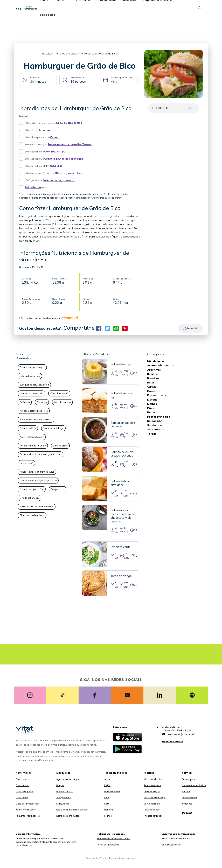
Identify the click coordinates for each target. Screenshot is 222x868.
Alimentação (24, 773)
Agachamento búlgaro (68, 779)
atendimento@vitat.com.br (181, 734)
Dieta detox (22, 797)
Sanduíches (155, 425)
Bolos (151, 382)
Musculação (63, 804)
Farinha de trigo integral (32, 367)
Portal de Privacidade (108, 845)
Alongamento (64, 797)
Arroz (107, 779)
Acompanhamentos (161, 365)
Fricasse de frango (153, 816)
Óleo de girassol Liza (68, 173)
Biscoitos (153, 378)
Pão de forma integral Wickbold (36, 419)
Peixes (151, 412)
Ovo (107, 797)
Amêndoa (25, 402)
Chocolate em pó (59, 393)
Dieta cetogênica (25, 792)
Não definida (156, 361)
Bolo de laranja (152, 804)
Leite (107, 804)
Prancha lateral (65, 792)
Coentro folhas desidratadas (64, 159)
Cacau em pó (26, 463)
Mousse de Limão (153, 779)
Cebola (55, 137)
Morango (42, 402)
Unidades (187, 804)
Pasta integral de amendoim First (37, 507)
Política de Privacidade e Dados (113, 838)
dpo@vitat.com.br (171, 845)
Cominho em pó (55, 151)
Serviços (187, 773)
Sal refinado (33, 187)
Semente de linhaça (53, 428)
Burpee (60, 785)
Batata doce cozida (30, 376)
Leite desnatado (62, 402)
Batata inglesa (112, 792)
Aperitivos (154, 370)
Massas (152, 400)
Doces (151, 391)
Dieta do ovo (22, 785)
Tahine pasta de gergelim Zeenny (70, 144)
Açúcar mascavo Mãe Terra (34, 411)
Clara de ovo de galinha (32, 515)
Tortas (152, 434)
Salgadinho (155, 421)
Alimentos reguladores (28, 816)
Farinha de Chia (28, 428)
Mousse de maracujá (155, 797)
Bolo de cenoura (152, 785)
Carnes (152, 387)
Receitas (47, 53)
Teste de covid (189, 797)
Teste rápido (189, 779)
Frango (108, 816)
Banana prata (60, 446)
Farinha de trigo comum (59, 180)
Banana (109, 810)
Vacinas (186, 792)
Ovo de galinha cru (29, 498)
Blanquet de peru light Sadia (34, 385)
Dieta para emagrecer (27, 804)
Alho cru (44, 130)
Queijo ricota (58, 489)
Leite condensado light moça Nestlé (38, 480)
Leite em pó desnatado (31, 393)
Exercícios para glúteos (68, 816)
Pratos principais (67, 53)
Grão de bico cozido (69, 123)
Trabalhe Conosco (173, 741)
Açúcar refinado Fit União (33, 446)
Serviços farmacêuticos (194, 785)
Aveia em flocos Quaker (32, 437)
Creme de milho (152, 792)
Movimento (63, 773)
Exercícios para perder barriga (72, 810)
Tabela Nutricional (116, 773)
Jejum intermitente (26, 810)
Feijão (107, 785)
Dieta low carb (23, 779)
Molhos (152, 404)
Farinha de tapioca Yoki (32, 489)
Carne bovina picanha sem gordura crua (40, 454)
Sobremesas (155, 429)
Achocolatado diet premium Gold (37, 472)
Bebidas (152, 374)
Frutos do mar (157, 395)
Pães (150, 408)
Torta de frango (152, 810)
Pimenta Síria (53, 166)
